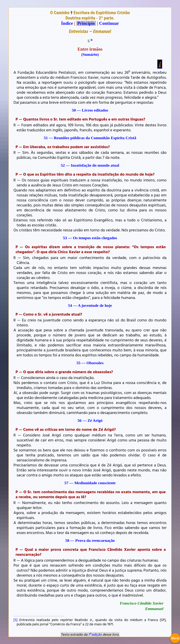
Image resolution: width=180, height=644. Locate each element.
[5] (16, 620)
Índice (67, 23)
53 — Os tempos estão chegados (90, 238)
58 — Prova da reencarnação (90, 540)
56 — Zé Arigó (90, 420)
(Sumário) (90, 54)
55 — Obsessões (90, 363)
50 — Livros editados (90, 110)
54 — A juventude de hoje (90, 305)
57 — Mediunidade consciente (90, 483)
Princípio (86, 23)
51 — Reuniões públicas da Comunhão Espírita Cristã (90, 138)
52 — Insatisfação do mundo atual (90, 165)
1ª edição (95, 634)
